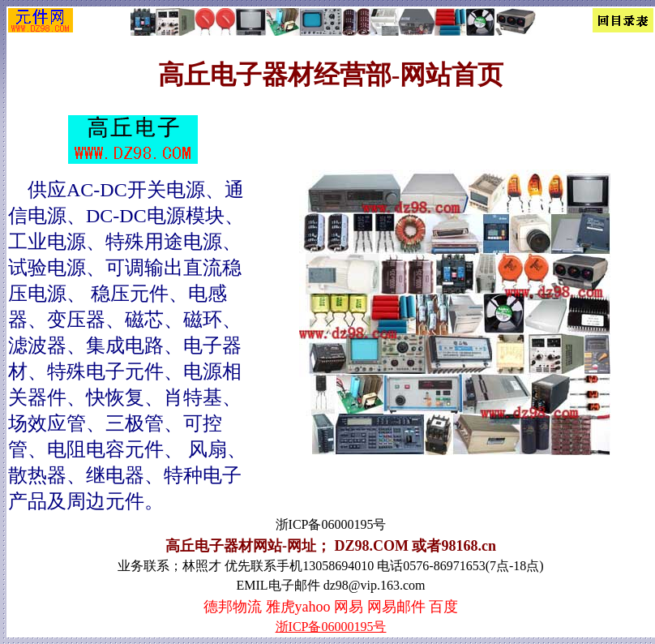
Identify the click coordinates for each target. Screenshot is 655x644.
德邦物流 (233, 607)
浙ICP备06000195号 (331, 627)
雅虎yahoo (298, 607)
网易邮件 (396, 607)
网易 (349, 607)
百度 (443, 607)
